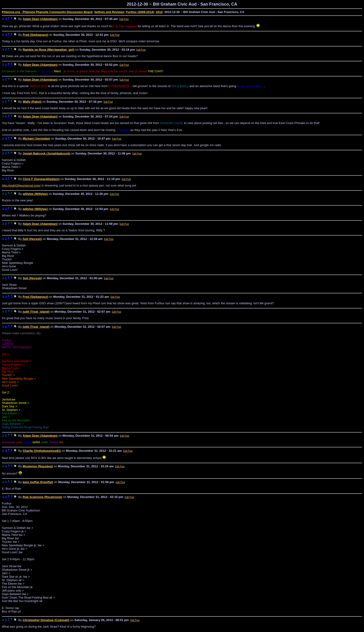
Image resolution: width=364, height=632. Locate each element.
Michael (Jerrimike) (36, 139)
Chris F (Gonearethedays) (41, 179)
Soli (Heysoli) (32, 239)
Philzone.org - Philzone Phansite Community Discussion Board (47, 12)
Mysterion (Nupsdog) (38, 466)
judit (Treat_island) (36, 312)
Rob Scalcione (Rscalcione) (43, 497)
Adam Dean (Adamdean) (40, 19)
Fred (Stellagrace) (36, 35)
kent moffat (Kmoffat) (38, 482)
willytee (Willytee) (35, 194)
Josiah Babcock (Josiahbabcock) (47, 153)
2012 (159, 12)
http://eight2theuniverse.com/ (21, 185)
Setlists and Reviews (109, 12)
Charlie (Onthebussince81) (42, 451)
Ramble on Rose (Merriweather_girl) (49, 50)
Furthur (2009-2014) (140, 12)
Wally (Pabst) (32, 102)
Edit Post (124, 19)
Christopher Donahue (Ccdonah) (46, 620)
